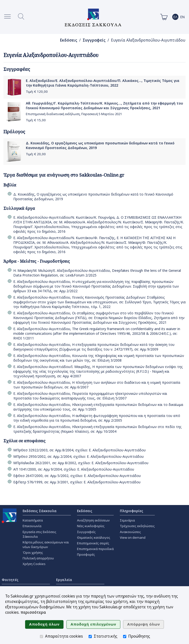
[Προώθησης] (125, 636)
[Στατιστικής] (90, 636)
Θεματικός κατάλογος (94, 537)
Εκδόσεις (69, 40)
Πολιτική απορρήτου (38, 558)
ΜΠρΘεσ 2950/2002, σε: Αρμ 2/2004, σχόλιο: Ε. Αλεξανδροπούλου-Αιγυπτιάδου (79, 456)
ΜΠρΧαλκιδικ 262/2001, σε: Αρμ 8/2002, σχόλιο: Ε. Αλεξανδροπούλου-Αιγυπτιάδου (81, 463)
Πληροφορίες (132, 511)
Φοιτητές (10, 580)
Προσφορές (86, 554)
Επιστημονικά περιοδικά (95, 549)
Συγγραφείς (94, 40)
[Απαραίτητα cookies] (41, 636)
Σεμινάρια (127, 520)
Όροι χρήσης (33, 552)
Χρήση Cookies (34, 564)
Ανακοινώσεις (130, 532)
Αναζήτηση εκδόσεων (93, 520)
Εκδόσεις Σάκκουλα (40, 511)
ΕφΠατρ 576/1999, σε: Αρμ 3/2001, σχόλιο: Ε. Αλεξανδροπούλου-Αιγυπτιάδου (77, 482)
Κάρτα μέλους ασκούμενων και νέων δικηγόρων (46, 544)
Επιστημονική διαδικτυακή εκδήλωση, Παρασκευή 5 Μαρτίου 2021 (74, 114)
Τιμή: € (37, 92)
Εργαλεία (64, 580)
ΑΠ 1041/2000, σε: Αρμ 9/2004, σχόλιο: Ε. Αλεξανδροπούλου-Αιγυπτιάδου (74, 469)
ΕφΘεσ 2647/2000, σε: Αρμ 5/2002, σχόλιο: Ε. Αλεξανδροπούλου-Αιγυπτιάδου (77, 476)
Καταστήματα (33, 520)
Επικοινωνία (32, 526)
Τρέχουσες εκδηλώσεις (137, 526)
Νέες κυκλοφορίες (91, 526)
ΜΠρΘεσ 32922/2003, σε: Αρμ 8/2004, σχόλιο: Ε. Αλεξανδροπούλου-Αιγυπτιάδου (79, 450)
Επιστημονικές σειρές (93, 543)
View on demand (133, 537)
